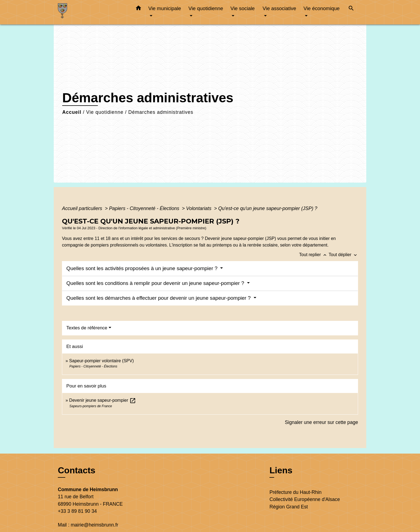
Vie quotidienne (105, 112)
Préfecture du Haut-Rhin (296, 492)
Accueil (72, 112)
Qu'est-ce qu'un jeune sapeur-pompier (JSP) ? (268, 208)
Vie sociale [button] (242, 8)
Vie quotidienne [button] (206, 8)
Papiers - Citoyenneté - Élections (145, 208)
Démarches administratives (161, 112)
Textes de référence (87, 328)
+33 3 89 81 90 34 (77, 511)
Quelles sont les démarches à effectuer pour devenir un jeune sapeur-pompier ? (159, 298)
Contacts (77, 470)
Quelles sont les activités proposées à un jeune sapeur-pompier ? (143, 268)
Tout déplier (343, 255)
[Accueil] (92, 12)
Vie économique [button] (322, 8)
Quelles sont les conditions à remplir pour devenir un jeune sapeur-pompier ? (156, 283)
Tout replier (314, 255)
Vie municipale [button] (165, 8)
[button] (138, 9)
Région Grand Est (289, 507)
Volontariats (199, 208)
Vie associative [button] (279, 8)
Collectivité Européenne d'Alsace (305, 499)
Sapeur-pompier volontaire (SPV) (101, 361)
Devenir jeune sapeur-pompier (103, 400)
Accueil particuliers (83, 208)
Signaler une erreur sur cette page (321, 422)
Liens (281, 470)
